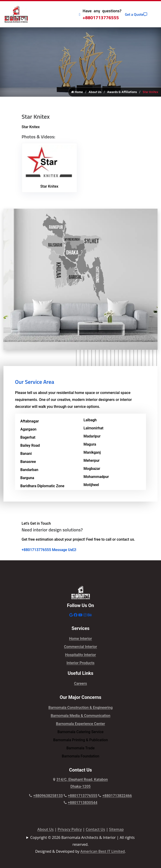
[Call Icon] (80, 14)
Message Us (64, 550)
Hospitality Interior (81, 655)
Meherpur (92, 460)
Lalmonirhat (94, 428)
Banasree (28, 462)
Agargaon (28, 429)
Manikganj (92, 452)
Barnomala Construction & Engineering (81, 708)
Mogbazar (92, 469)
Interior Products (80, 663)
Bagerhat (28, 437)
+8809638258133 (46, 796)
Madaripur (92, 436)
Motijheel (91, 485)
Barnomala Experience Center (80, 724)
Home (77, 92)
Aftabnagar (30, 421)
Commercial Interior (80, 647)
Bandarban (29, 470)
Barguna (27, 478)
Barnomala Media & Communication (80, 716)
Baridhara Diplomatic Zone (42, 486)
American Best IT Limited (103, 851)
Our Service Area (35, 382)
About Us (95, 92)
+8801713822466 (115, 796)
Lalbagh (90, 420)
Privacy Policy (70, 829)
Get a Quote (136, 14)
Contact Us (95, 829)
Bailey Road (30, 445)
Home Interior (80, 639)
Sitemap (116, 829)
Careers (81, 684)
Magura (90, 444)
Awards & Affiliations (122, 92)
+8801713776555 (101, 17)
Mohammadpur (96, 477)
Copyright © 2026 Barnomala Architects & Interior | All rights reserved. (82, 841)
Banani (26, 454)
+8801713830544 (81, 803)
